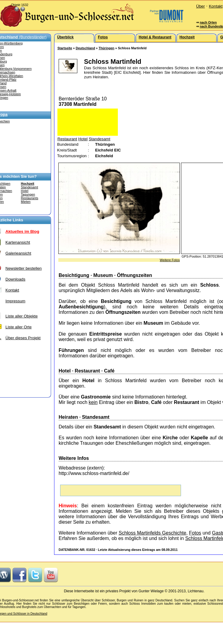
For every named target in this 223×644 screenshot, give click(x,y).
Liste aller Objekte (22, 316)
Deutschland (85, 48)
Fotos (195, 533)
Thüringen (106, 48)
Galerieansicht (18, 253)
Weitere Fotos (170, 260)
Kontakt (216, 6)
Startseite (65, 48)
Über (200, 6)
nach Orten (208, 22)
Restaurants (29, 198)
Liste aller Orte (19, 327)
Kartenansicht (18, 242)
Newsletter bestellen (24, 268)
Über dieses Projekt (23, 338)
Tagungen (28, 194)
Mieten (26, 202)
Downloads (15, 279)
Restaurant (67, 139)
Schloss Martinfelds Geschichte (153, 533)
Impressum (15, 301)
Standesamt (29, 187)
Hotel (25, 191)
